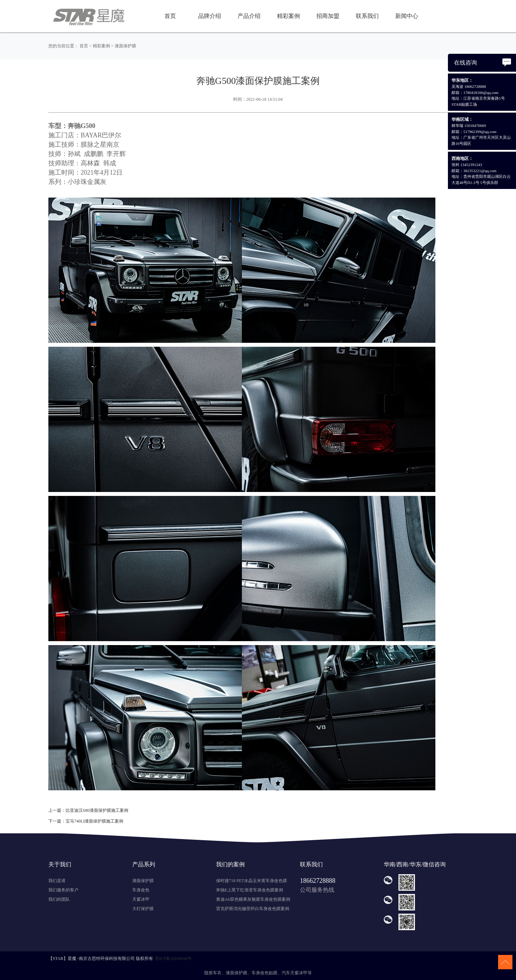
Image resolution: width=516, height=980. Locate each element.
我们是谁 (57, 881)
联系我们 (367, 16)
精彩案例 (288, 16)
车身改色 (141, 890)
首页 (170, 16)
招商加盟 (328, 16)
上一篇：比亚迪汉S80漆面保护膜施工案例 (88, 810)
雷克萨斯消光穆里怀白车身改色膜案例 (253, 909)
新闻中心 (407, 16)
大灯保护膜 (143, 909)
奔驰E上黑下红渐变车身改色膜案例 (250, 890)
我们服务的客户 (63, 890)
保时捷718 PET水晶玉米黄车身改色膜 (252, 881)
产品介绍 (249, 16)
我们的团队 (59, 899)
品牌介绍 (210, 16)
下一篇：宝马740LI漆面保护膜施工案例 (86, 821)
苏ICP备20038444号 (174, 958)
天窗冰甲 (141, 899)
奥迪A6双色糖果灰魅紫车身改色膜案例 (253, 899)
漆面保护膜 (125, 46)
